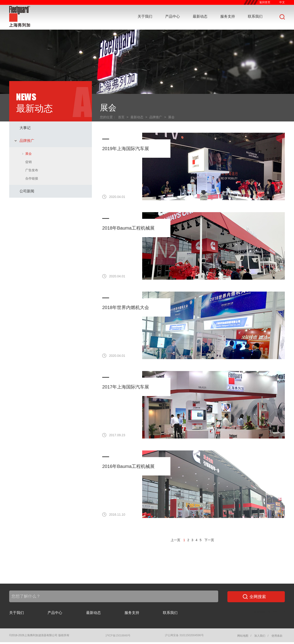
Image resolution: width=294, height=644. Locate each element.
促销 (28, 162)
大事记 (25, 128)
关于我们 (145, 16)
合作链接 (32, 178)
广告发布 (32, 170)
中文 (282, 2)
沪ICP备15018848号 (118, 636)
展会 (28, 154)
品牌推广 (27, 141)
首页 (121, 117)
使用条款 (277, 636)
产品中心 (172, 16)
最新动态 (200, 16)
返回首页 (265, 2)
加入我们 (260, 636)
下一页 (209, 540)
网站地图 (243, 636)
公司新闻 (27, 191)
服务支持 (228, 16)
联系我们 (255, 16)
